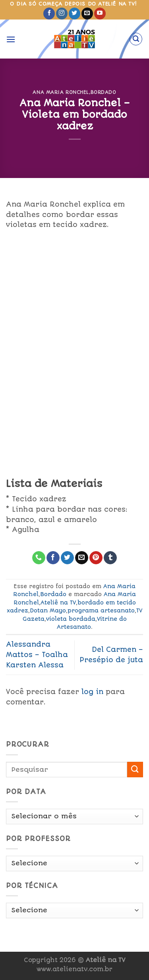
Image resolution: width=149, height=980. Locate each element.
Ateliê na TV (58, 602)
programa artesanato (101, 610)
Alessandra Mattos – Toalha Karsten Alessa (37, 654)
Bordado (104, 92)
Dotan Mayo (48, 610)
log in (92, 692)
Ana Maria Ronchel (61, 92)
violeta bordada (71, 619)
